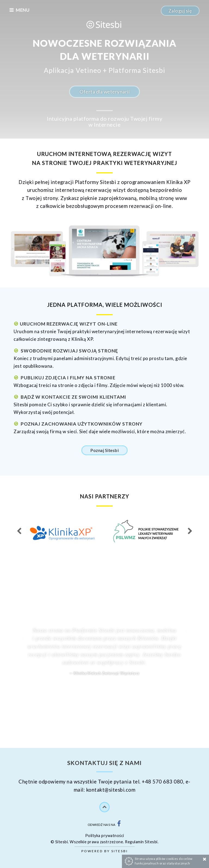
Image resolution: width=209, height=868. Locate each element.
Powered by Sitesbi (105, 851)
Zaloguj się (180, 11)
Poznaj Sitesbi (104, 450)
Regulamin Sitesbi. (142, 842)
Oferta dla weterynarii (104, 92)
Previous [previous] (19, 531)
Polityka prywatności (105, 836)
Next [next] (190, 531)
